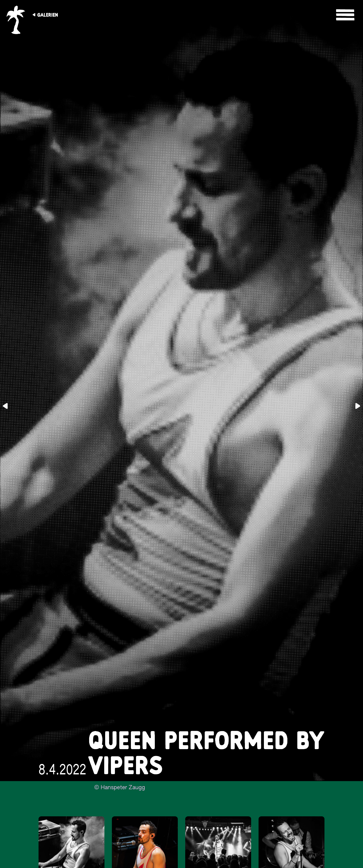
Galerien (48, 15)
